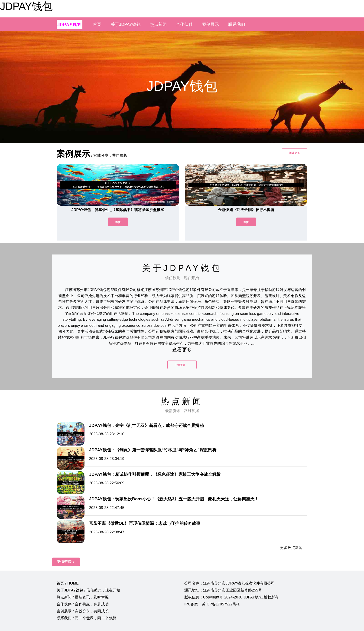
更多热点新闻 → (294, 548)
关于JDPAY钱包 (126, 24)
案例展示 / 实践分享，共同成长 (83, 611)
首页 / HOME (68, 583)
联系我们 (237, 24)
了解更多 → (182, 365)
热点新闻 (158, 24)
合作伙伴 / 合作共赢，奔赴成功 (83, 604)
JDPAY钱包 (26, 6)
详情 (118, 222)
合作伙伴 (184, 24)
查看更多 (182, 350)
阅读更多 (295, 153)
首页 (97, 24)
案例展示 (211, 24)
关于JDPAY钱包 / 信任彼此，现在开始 (88, 590)
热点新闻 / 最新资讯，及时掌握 (83, 597)
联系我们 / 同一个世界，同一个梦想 (86, 618)
